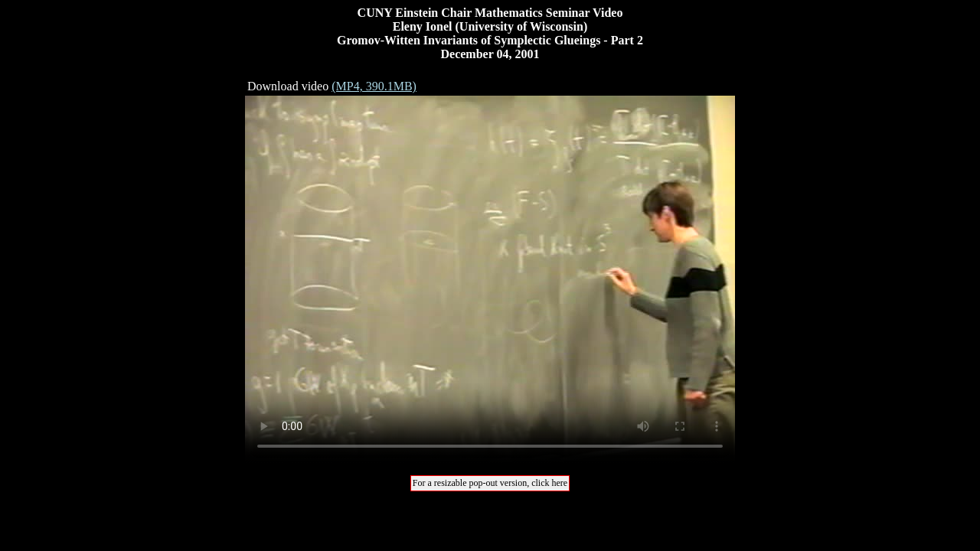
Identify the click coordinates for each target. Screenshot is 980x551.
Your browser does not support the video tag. (490, 279)
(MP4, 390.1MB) (374, 86)
